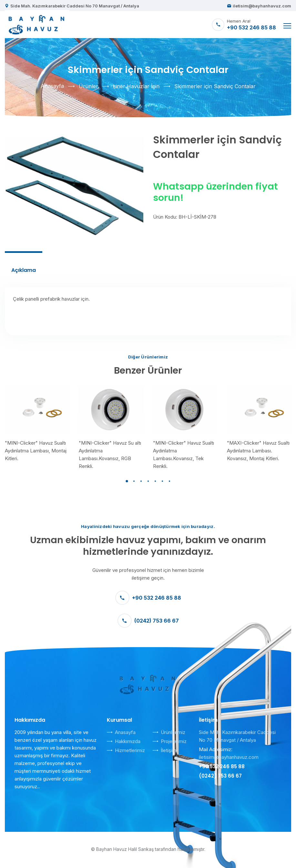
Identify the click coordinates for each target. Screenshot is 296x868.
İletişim (168, 750)
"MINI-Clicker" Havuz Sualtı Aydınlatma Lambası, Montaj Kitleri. (36, 451)
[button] (127, 481)
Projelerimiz (174, 741)
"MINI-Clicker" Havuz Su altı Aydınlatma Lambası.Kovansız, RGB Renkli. (110, 455)
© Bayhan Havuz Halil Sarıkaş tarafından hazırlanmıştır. (148, 849)
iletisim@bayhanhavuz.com (262, 6)
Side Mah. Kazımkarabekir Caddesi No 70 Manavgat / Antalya (75, 6)
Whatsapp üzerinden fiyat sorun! (215, 192)
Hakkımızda (128, 741)
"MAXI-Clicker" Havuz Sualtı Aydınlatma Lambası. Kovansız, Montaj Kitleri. (258, 451)
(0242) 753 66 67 (148, 621)
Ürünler (88, 86)
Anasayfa (52, 86)
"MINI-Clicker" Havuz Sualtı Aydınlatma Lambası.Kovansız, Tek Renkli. (184, 455)
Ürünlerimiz (173, 732)
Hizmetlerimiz (130, 750)
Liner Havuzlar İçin (136, 86)
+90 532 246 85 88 (148, 598)
